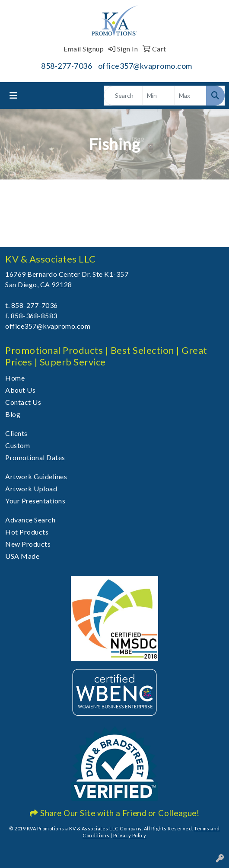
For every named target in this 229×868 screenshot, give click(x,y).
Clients (16, 433)
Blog (13, 414)
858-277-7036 (67, 66)
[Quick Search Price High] (190, 96)
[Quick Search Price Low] (158, 96)
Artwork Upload (31, 488)
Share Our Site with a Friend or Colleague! (114, 813)
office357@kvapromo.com (145, 66)
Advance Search (30, 520)
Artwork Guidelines (36, 476)
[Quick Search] (123, 96)
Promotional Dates (35, 457)
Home (15, 378)
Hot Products (27, 532)
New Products (28, 544)
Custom (17, 445)
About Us (20, 390)
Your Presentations (35, 501)
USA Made (22, 556)
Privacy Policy (130, 835)
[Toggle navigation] (13, 95)
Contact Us (23, 402)
